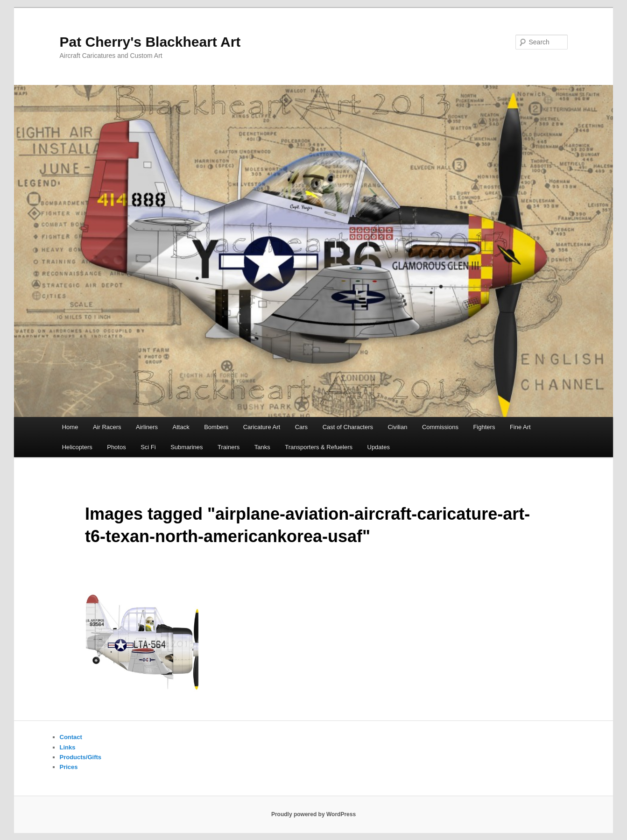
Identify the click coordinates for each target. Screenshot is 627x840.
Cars (301, 427)
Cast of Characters (348, 427)
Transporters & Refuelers (319, 447)
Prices (69, 767)
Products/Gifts (81, 757)
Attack (181, 427)
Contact (71, 737)
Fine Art (520, 427)
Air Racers (107, 427)
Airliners (147, 427)
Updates (379, 447)
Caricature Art (262, 427)
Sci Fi (148, 447)
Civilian (398, 427)
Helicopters (77, 447)
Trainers (229, 447)
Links (68, 747)
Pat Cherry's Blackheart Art (150, 42)
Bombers (216, 427)
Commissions (440, 427)
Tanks (262, 447)
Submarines (187, 447)
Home (70, 427)
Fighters (484, 427)
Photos (116, 447)
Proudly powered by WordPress (313, 814)
